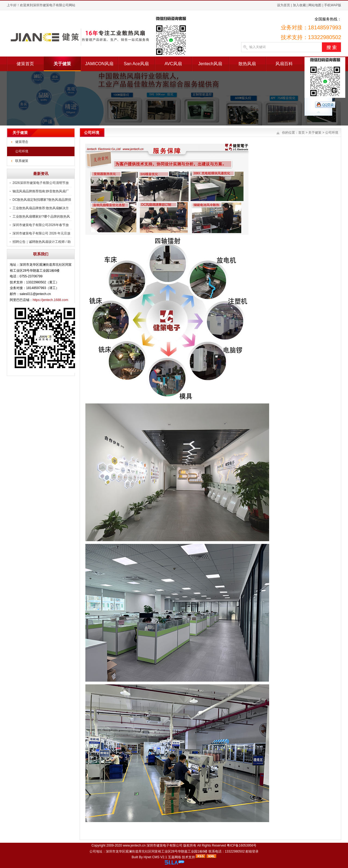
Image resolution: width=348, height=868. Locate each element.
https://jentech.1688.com (50, 300)
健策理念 (22, 142)
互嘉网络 (175, 857)
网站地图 (315, 5)
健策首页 (25, 64)
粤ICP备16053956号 (242, 845)
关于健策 (62, 64)
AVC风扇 (173, 64)
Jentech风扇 (210, 64)
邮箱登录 (252, 851)
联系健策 (22, 161)
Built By (138, 857)
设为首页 (284, 5)
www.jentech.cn (134, 845)
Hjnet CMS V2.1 (155, 857)
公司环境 (22, 151)
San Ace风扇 (136, 64)
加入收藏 (299, 5)
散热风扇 (247, 64)
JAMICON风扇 (99, 64)
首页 (302, 133)
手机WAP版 (333, 5)
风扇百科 (284, 64)
